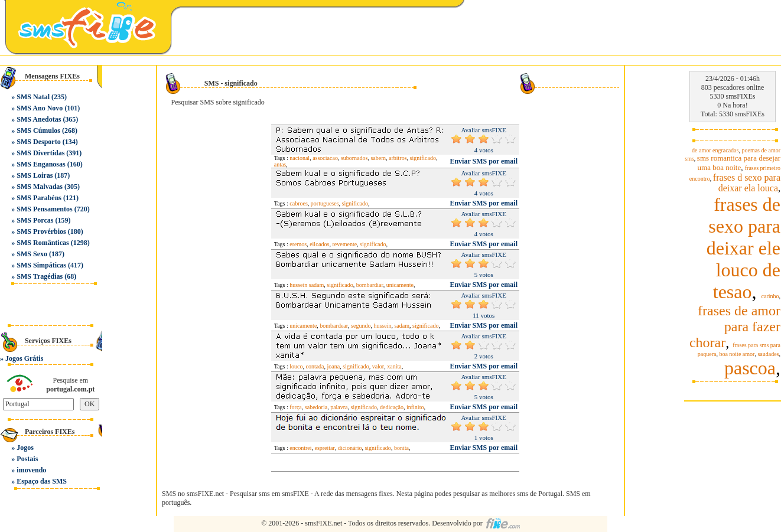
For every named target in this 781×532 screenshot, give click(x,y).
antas (280, 164)
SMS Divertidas (40, 153)
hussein (382, 326)
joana (334, 366)
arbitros (398, 158)
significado (423, 158)
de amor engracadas (715, 150)
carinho (770, 296)
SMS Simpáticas (41, 265)
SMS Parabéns (39, 198)
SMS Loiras (35, 175)
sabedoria (316, 407)
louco (296, 366)
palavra (339, 407)
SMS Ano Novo (40, 108)
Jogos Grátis (24, 358)
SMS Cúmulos (38, 130)
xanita (394, 366)
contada (315, 366)
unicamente (400, 285)
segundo (361, 326)
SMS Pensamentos (44, 209)
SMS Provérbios (41, 231)
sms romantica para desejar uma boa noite (739, 163)
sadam (402, 326)
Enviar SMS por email (484, 161)
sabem (378, 158)
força (296, 407)
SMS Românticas (43, 243)
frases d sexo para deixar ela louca (747, 183)
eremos (298, 244)
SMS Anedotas (39, 119)
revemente (344, 244)
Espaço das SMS (42, 481)
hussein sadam (307, 285)
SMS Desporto (38, 142)
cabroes (299, 203)
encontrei (300, 448)
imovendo (31, 470)
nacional (300, 158)
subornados (354, 158)
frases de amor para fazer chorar (735, 327)
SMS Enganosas (41, 164)
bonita (401, 448)
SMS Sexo (32, 254)
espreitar (324, 448)
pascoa (750, 368)
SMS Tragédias (40, 276)
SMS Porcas (35, 220)
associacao (325, 158)
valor (378, 366)
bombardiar (370, 285)
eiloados (319, 244)
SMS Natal (33, 97)
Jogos (25, 448)
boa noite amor (737, 354)
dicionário (350, 448)
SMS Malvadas (40, 187)
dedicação (392, 407)
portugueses (325, 203)
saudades (768, 354)
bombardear (334, 326)
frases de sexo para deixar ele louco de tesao (743, 248)
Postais (27, 459)
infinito (415, 407)
